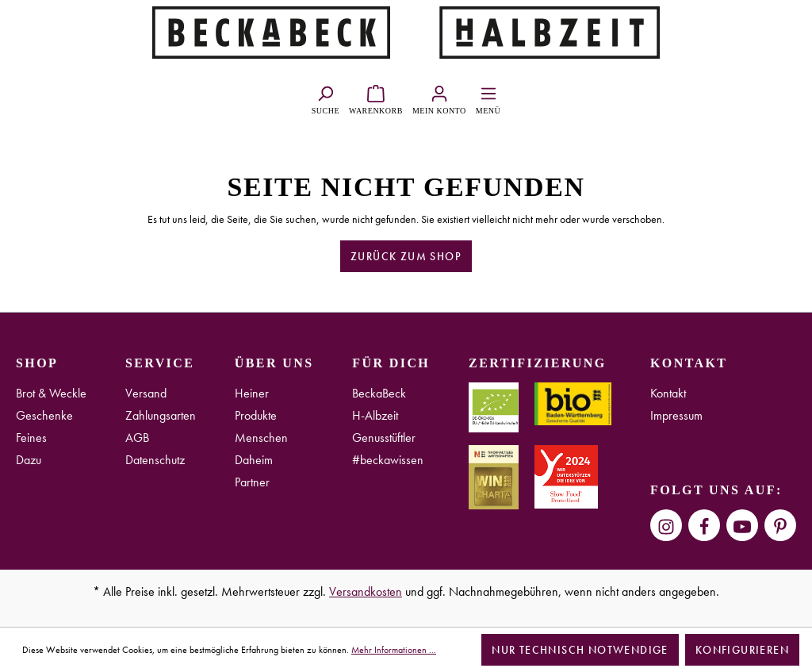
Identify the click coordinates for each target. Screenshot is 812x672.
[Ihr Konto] (439, 98)
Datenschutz (155, 460)
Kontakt (668, 393)
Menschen (261, 438)
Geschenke (44, 415)
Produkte (256, 415)
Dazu (29, 460)
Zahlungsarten (161, 415)
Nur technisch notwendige (580, 650)
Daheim (254, 460)
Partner (252, 482)
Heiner (252, 393)
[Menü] (488, 98)
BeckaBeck (379, 393)
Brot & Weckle (51, 393)
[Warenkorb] (376, 98)
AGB (137, 438)
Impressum (676, 415)
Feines (31, 438)
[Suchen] (326, 98)
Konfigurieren (742, 650)
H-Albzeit (375, 415)
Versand (146, 393)
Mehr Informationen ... (394, 650)
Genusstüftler (384, 438)
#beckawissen (388, 460)
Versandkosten (366, 591)
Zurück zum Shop (406, 256)
